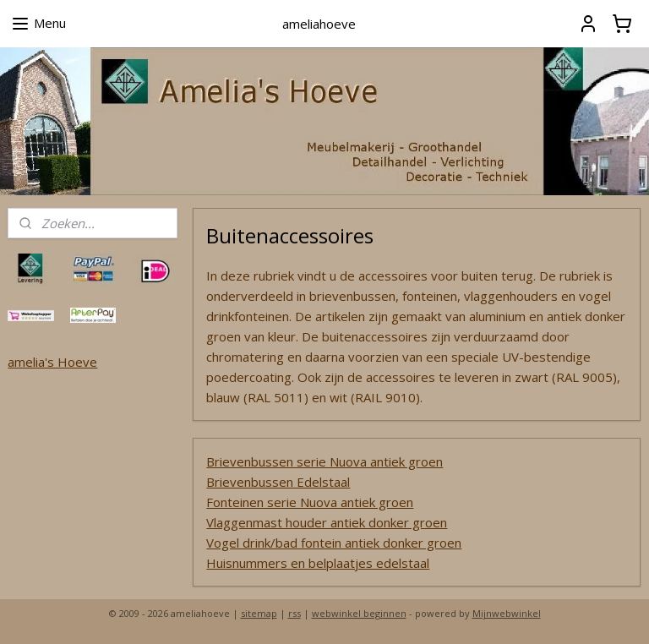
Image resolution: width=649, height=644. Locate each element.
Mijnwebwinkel (507, 613)
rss (295, 613)
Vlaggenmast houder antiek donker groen (327, 522)
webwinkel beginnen (359, 613)
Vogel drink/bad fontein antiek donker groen (335, 543)
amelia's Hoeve (52, 362)
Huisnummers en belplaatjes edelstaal (319, 563)
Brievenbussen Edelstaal (279, 482)
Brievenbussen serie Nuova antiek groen (325, 461)
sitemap (259, 613)
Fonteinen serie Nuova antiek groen (311, 502)
